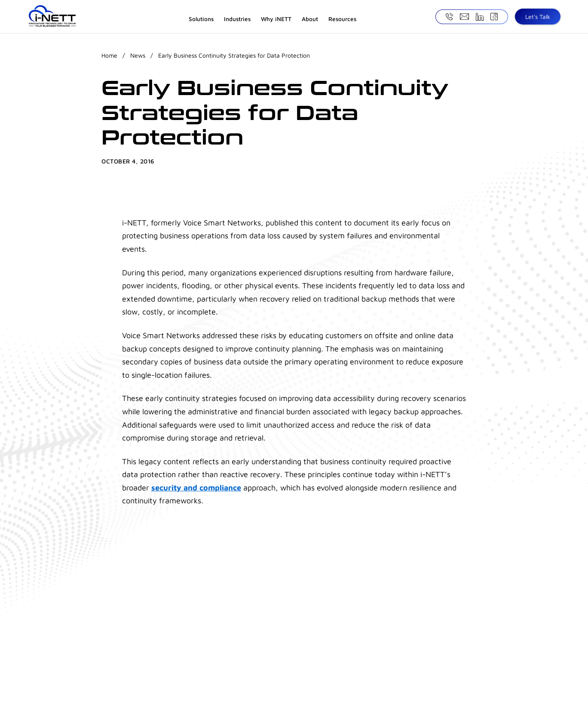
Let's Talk (538, 17)
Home (109, 55)
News (138, 55)
